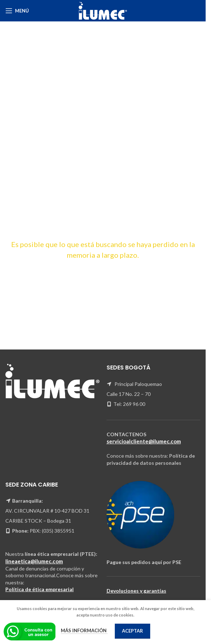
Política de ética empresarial (40, 589)
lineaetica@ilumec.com (34, 561)
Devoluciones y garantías (136, 591)
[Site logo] (103, 10)
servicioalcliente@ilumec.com (144, 441)
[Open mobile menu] (17, 11)
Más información (84, 630)
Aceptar (133, 631)
